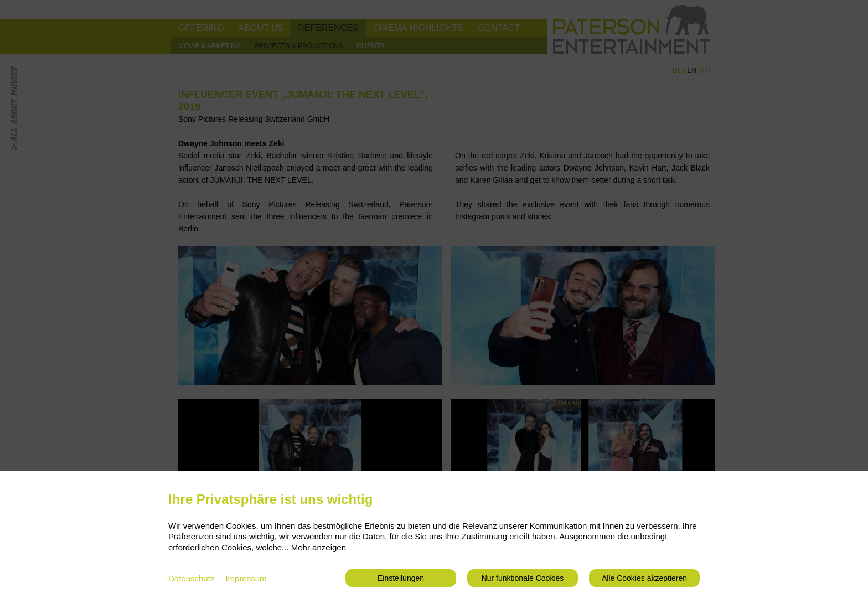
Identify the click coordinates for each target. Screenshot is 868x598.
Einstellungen (401, 578)
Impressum (246, 578)
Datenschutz (191, 578)
